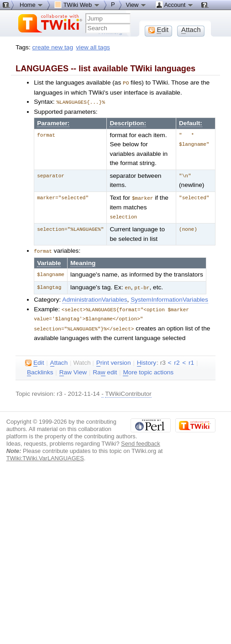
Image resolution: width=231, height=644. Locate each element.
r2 (177, 359)
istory (147, 360)
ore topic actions (148, 369)
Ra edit (105, 369)
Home (31, 5)
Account (175, 5)
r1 (191, 359)
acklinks (40, 369)
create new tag (53, 47)
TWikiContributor (128, 391)
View (136, 5)
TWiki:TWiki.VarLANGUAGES (45, 455)
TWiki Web (77, 5)
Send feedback (141, 440)
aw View (73, 369)
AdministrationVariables (94, 297)
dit (34, 360)
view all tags (93, 47)
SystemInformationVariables (169, 297)
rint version (114, 360)
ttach (59, 360)
